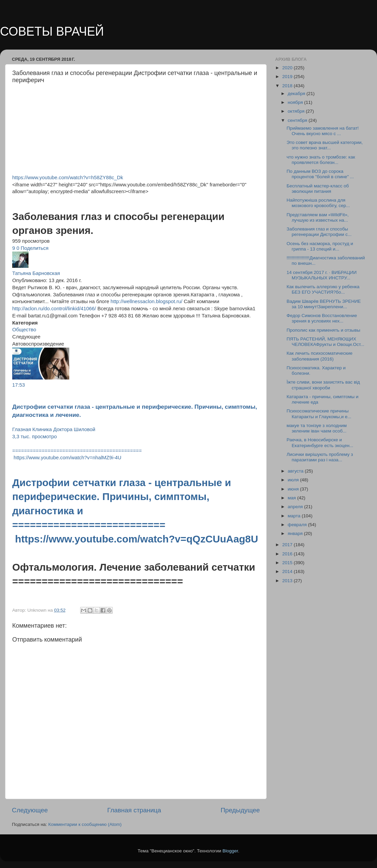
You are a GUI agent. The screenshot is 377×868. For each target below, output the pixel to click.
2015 (288, 563)
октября (297, 111)
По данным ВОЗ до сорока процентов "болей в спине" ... (320, 174)
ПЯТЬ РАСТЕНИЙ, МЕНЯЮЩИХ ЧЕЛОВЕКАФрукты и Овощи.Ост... (326, 342)
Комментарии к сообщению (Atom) (85, 824)
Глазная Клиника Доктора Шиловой (54, 429)
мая (292, 498)
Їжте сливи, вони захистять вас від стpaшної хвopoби (323, 385)
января (296, 533)
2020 (288, 68)
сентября (298, 120)
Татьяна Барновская (36, 273)
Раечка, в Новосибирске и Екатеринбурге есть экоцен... (320, 442)
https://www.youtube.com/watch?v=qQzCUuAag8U (137, 539)
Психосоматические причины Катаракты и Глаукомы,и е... (319, 414)
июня (294, 489)
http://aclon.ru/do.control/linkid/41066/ (54, 309)
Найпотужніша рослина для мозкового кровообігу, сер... (318, 203)
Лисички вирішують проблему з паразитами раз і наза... (320, 457)
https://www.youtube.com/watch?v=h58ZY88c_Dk (68, 178)
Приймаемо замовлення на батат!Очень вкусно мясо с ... (323, 131)
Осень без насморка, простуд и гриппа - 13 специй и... (320, 246)
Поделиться (35, 248)
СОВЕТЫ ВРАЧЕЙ (52, 31)
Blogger (230, 851)
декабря (297, 94)
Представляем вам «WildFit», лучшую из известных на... (318, 217)
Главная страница (134, 810)
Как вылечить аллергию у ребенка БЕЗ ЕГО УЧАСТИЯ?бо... (323, 289)
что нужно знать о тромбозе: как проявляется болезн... (321, 160)
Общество (24, 330)
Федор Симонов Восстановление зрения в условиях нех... (322, 318)
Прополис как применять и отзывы (324, 330)
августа (296, 471)
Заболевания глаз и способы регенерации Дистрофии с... (319, 232)
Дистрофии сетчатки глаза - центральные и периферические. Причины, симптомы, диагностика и (122, 497)
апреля (296, 507)
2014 (288, 571)
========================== (90, 525)
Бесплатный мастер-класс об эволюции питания (318, 189)
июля (294, 480)
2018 (288, 86)
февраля (298, 525)
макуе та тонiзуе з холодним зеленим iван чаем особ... (317, 428)
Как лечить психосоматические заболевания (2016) (320, 356)
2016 (288, 554)
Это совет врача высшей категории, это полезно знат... (325, 145)
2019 (288, 77)
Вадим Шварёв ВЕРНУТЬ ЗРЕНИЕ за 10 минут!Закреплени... (324, 304)
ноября (296, 102)
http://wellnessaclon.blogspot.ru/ (147, 301)
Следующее (30, 810)
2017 (288, 545)
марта (295, 516)
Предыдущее (240, 810)
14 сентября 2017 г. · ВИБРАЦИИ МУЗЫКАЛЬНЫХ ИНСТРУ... (322, 275)
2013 (288, 581)
